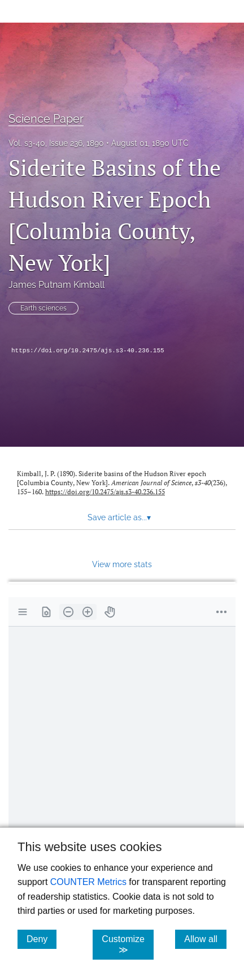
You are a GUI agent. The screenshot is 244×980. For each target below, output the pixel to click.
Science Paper (46, 119)
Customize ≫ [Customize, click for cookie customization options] (128, 944)
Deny (42, 939)
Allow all (205, 939)
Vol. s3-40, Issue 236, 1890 (56, 143)
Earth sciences (43, 308)
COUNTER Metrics (88, 882)
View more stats (122, 564)
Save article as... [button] (119, 517)
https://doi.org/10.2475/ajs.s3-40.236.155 (88, 351)
